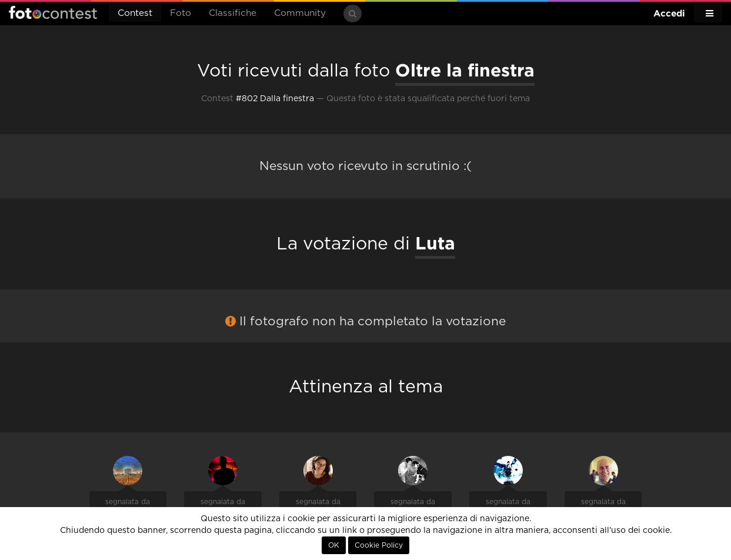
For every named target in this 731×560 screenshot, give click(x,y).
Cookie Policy (379, 545)
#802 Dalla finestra (275, 99)
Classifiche (233, 13)
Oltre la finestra (465, 70)
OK (334, 545)
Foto (181, 13)
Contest (135, 13)
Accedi (669, 13)
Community (300, 13)
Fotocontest (53, 12)
